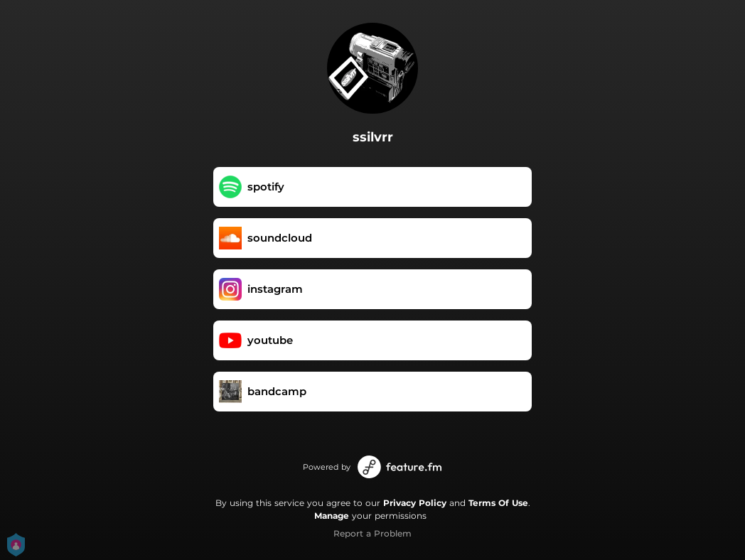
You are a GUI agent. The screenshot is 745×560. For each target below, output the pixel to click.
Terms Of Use (498, 503)
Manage (332, 516)
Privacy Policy (415, 503)
